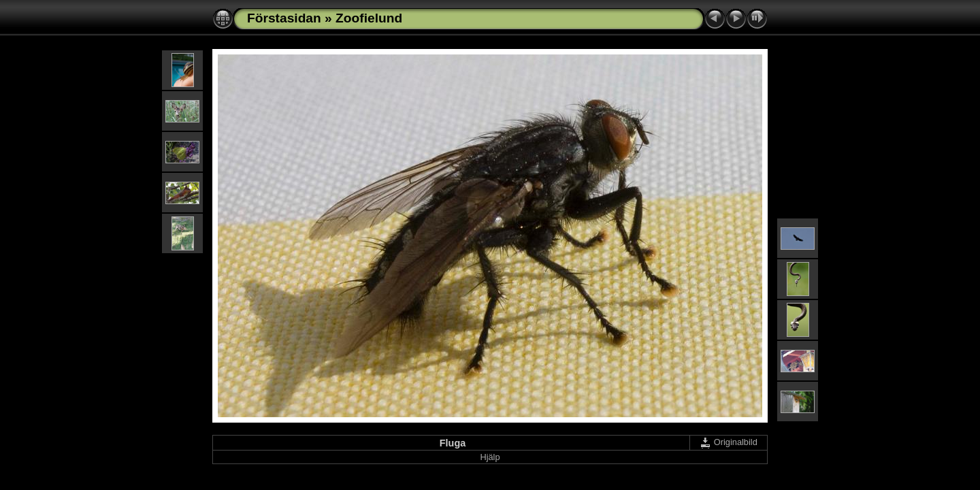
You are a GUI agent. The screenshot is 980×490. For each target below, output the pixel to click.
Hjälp (490, 457)
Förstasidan (284, 18)
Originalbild (729, 442)
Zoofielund (369, 18)
